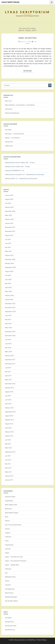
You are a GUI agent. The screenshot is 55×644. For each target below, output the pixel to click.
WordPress (32, 640)
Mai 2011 (8, 464)
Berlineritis (8, 509)
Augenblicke (9, 501)
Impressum (9, 109)
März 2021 (8, 251)
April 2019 (8, 324)
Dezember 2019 (10, 304)
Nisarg (44, 640)
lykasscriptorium (10, 163)
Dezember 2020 (10, 259)
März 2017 (8, 380)
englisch (8, 533)
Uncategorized (10, 589)
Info (6, 573)
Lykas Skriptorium (10, 2)
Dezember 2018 (10, 332)
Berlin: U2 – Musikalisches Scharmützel (31, 175)
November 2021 (10, 231)
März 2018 (8, 352)
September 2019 (10, 312)
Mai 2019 (8, 320)
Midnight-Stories (10, 577)
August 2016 (9, 392)
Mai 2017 (8, 372)
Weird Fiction (9, 593)
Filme (7, 541)
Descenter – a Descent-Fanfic (15, 134)
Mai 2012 (8, 444)
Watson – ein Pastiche (12, 138)
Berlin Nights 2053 (11, 505)
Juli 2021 (8, 239)
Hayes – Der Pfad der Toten (14, 557)
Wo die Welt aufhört (11, 601)
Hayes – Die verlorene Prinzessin (16, 561)
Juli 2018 (8, 340)
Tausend (8, 585)
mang (7, 171)
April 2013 (8, 428)
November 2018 (10, 336)
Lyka (35, 42)
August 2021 (9, 235)
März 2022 (8, 215)
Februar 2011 (9, 476)
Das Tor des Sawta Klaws (13, 525)
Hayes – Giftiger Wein (12, 565)
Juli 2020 (8, 275)
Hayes (7, 553)
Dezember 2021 (10, 227)
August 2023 (9, 199)
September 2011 (10, 452)
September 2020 (10, 267)
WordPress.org (10, 630)
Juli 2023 (8, 203)
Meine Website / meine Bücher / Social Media (20, 105)
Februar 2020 (9, 296)
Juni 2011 (8, 460)
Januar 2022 (9, 223)
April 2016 (8, 404)
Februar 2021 (9, 255)
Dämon (7, 521)
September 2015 (10, 412)
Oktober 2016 (9, 388)
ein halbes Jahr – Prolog (26, 163)
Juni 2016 (8, 400)
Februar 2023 (9, 207)
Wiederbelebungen (11, 597)
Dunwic (7, 529)
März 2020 (8, 292)
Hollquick (8, 569)
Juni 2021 (8, 243)
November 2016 (10, 384)
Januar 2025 (9, 195)
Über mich (8, 101)
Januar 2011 (9, 480)
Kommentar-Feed (11, 626)
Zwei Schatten (27, 38)
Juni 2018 (8, 344)
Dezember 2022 (10, 211)
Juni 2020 (8, 280)
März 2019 (8, 328)
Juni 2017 (8, 368)
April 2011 (8, 468)
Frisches (8, 549)
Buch (7, 517)
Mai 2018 (8, 348)
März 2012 (8, 448)
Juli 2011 (8, 456)
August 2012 (9, 436)
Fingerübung (9, 545)
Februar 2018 (9, 356)
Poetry (7, 581)
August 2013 (9, 424)
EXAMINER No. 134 (18, 171)
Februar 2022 (9, 219)
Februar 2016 (9, 408)
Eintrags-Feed (9, 622)
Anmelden (8, 618)
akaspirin (8, 167)
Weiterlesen (28, 71)
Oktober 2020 (9, 263)
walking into (9, 146)
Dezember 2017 (10, 360)
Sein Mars (8, 130)
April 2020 (8, 288)
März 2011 (8, 472)
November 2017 (10, 364)
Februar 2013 (9, 432)
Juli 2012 (8, 440)
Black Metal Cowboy (12, 513)
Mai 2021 (8, 247)
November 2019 (10, 308)
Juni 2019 (8, 316)
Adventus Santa (10, 497)
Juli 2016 (8, 396)
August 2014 (9, 416)
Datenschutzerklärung (12, 113)
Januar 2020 (9, 300)
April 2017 (8, 376)
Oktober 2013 (9, 420)
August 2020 (9, 271)
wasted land (9, 142)
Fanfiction (8, 537)
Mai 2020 (8, 284)
